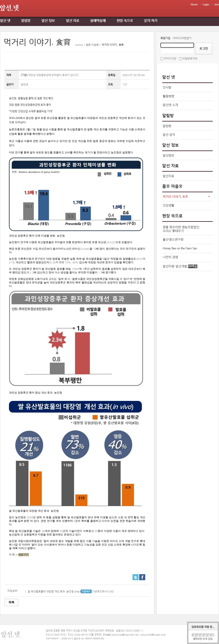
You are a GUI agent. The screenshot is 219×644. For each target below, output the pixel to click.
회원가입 (165, 38)
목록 (11, 602)
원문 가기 (24, 555)
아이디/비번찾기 (182, 38)
